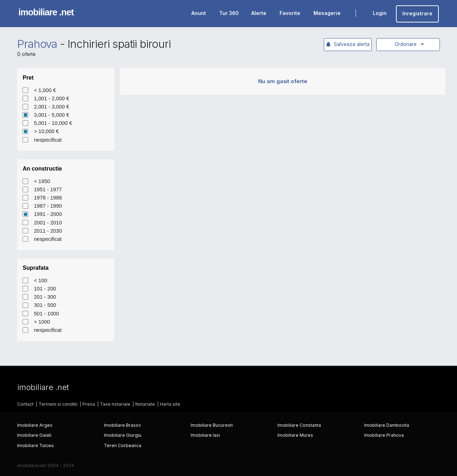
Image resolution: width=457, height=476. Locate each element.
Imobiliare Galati (34, 435)
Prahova (37, 44)
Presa (89, 404)
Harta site (170, 404)
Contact (25, 404)
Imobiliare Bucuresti (212, 425)
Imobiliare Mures (295, 435)
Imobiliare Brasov (122, 425)
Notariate (145, 404)
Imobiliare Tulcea (35, 445)
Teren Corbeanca (123, 445)
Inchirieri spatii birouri (119, 44)
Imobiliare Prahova (384, 435)
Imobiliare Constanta (299, 425)
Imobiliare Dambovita (387, 425)
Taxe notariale (115, 404)
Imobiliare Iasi (205, 435)
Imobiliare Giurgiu (123, 435)
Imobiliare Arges (35, 425)
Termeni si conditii (58, 404)
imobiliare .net (46, 12)
